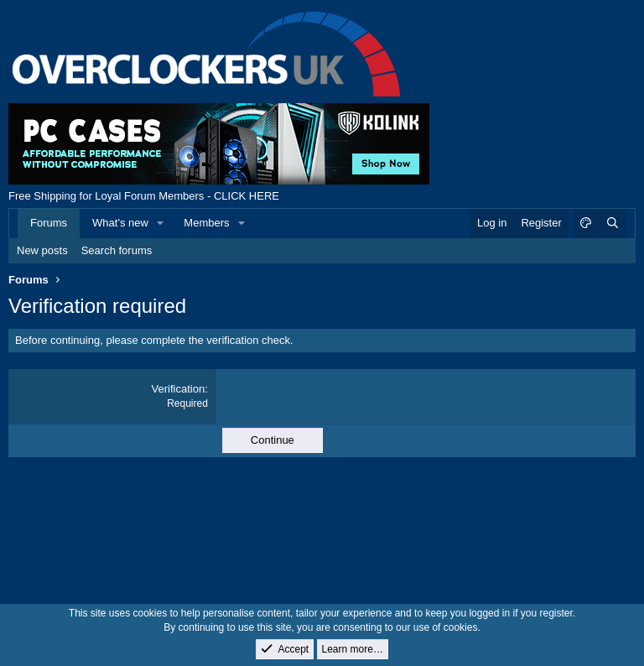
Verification (179, 389)
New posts (42, 250)
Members (206, 223)
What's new (120, 223)
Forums (49, 223)
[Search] (612, 223)
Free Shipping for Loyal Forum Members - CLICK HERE (144, 196)
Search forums (117, 250)
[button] (161, 223)
